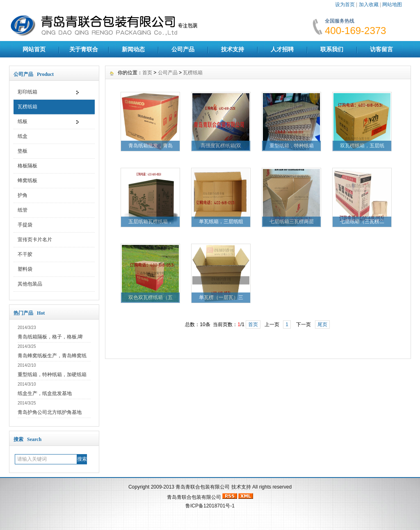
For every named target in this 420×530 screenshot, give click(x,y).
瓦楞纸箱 (27, 107)
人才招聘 (282, 49)
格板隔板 (27, 166)
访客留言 (381, 49)
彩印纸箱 (27, 92)
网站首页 (34, 49)
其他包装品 (30, 284)
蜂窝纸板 (27, 180)
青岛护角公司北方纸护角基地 (50, 412)
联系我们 (332, 49)
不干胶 (25, 254)
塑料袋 (25, 269)
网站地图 (392, 5)
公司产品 (183, 49)
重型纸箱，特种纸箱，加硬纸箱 (52, 375)
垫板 (23, 151)
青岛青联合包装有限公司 (203, 487)
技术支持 (233, 49)
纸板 (23, 121)
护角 (23, 195)
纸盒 (23, 136)
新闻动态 (133, 49)
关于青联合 (84, 49)
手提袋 (25, 225)
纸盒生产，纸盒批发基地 (45, 393)
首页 (147, 73)
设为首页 (345, 5)
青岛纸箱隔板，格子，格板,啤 (50, 337)
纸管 (23, 210)
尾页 (322, 324)
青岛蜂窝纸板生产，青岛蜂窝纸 (52, 356)
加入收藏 (369, 5)
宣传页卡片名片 (35, 240)
